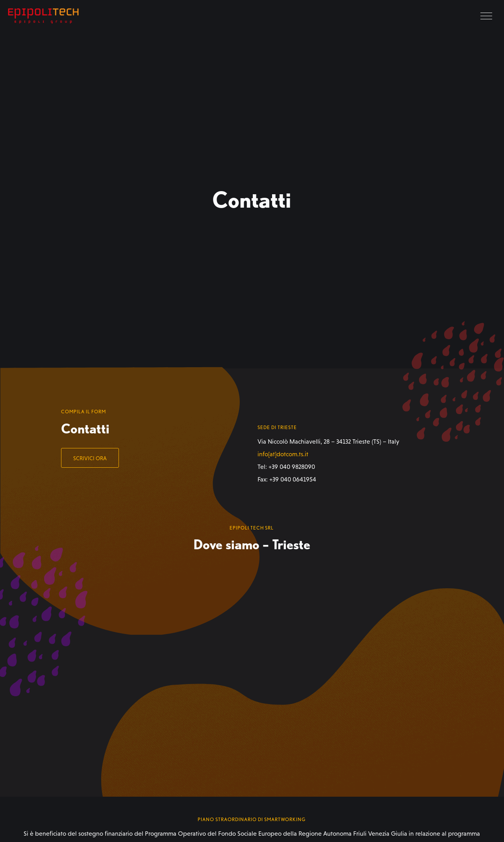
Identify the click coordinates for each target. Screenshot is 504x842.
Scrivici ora (90, 458)
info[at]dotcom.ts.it (283, 454)
